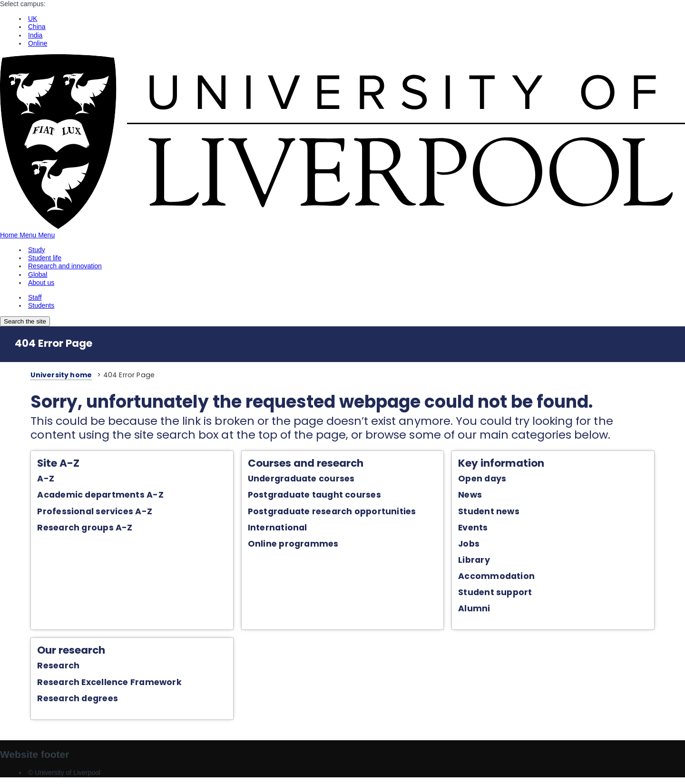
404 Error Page (54, 343)
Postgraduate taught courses (310, 497)
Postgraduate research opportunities (327, 513)
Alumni (480, 610)
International (273, 529)
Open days (488, 480)
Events (479, 529)
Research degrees (62, 701)
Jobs (475, 545)
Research (43, 668)
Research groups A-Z (69, 529)
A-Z (30, 480)
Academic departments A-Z (84, 497)
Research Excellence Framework (93, 685)
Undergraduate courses (297, 480)
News (476, 497)
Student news (495, 513)
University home (45, 375)
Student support (501, 594)
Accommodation (503, 578)
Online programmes (289, 545)
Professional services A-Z (79, 513)
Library (480, 561)
